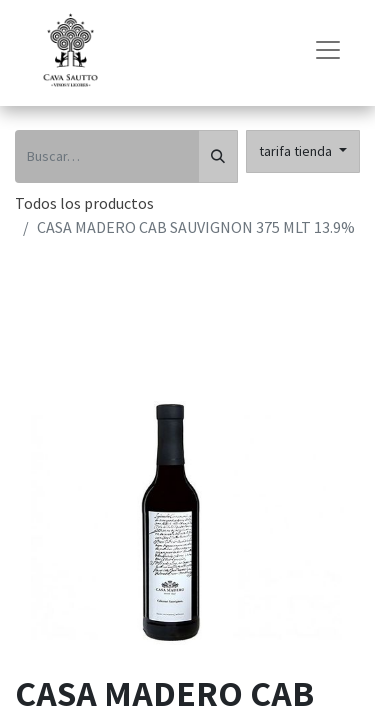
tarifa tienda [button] (297, 151)
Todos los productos (84, 203)
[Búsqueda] (218, 156)
